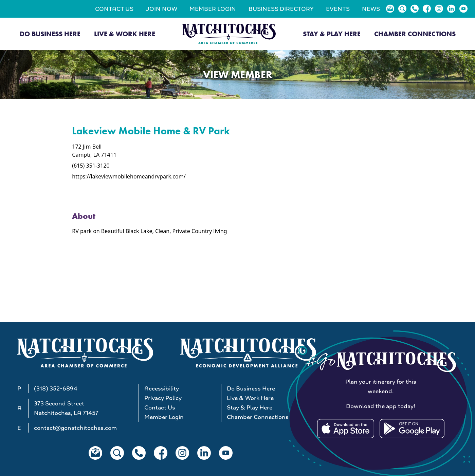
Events (338, 9)
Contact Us (114, 9)
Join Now (161, 9)
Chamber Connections (415, 34)
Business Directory (281, 9)
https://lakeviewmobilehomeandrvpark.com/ (129, 176)
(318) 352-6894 (56, 388)
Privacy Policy (163, 398)
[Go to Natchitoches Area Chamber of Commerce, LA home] (229, 34)
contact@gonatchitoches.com (75, 428)
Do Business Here (50, 34)
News (371, 9)
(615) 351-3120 (91, 166)
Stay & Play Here (332, 34)
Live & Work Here (125, 34)
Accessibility (162, 388)
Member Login (213, 9)
